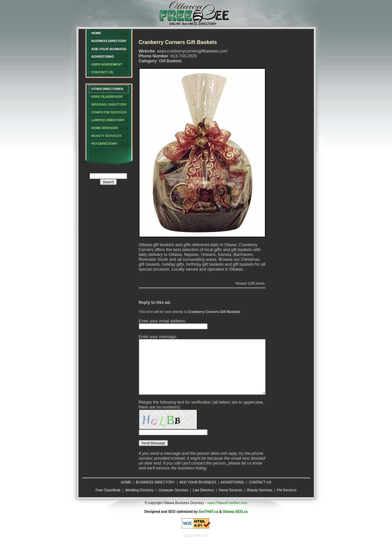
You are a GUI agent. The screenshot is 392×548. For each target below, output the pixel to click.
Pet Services (287, 490)
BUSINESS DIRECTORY (155, 482)
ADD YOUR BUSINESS (198, 482)
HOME (126, 482)
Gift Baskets (170, 61)
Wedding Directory (139, 490)
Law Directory (203, 490)
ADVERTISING (232, 482)
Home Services (230, 490)
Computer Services (173, 490)
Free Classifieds (108, 490)
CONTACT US (260, 482)
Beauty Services (260, 490)
